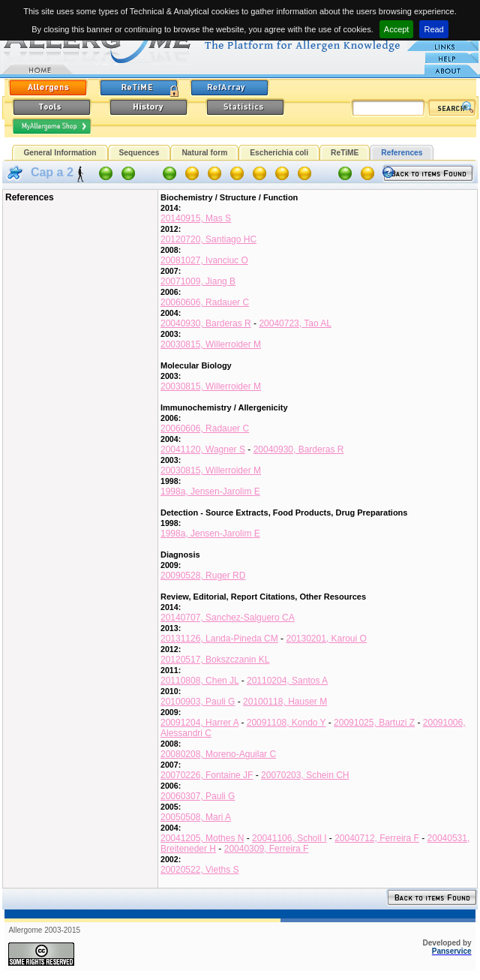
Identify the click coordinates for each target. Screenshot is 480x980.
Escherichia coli (279, 153)
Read (433, 29)
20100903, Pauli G (198, 702)
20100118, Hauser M (285, 702)
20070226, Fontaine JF (207, 775)
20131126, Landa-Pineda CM (219, 639)
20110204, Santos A (287, 681)
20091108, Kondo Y (286, 723)
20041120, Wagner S (203, 449)
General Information (60, 153)
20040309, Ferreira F (267, 849)
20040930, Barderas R (206, 323)
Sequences (139, 153)
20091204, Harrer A (199, 723)
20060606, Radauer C (205, 302)
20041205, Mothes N (202, 838)
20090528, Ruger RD (203, 576)
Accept (397, 29)
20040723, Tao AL (295, 323)
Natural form (204, 153)
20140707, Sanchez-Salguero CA (228, 618)
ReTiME (345, 153)
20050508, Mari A (196, 817)
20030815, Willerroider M (211, 344)
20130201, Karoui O (326, 639)
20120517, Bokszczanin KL (215, 660)
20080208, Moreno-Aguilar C (218, 754)
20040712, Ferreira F (377, 838)
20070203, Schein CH (305, 775)
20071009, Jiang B (198, 281)
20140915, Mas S (196, 218)
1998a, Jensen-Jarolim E (210, 492)
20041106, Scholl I (289, 838)
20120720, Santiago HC (208, 239)
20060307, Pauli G (198, 796)
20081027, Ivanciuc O (204, 260)
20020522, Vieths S (200, 870)
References (402, 153)
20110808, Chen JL (199, 681)
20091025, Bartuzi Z (374, 723)
